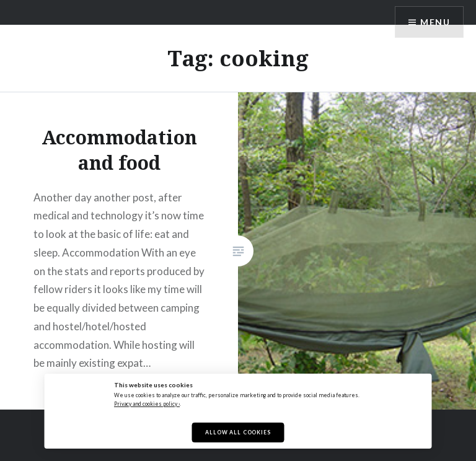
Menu (435, 22)
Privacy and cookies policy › (147, 404)
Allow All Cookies (238, 432)
